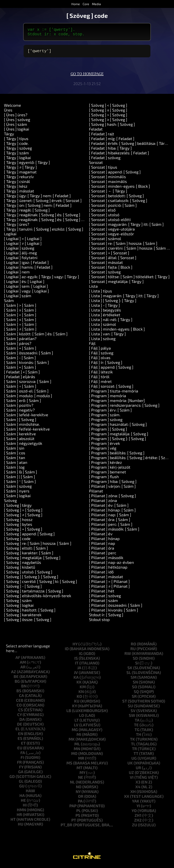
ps (78, 818)
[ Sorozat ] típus (103, 169)
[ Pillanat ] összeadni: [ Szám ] (116, 608)
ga (21, 774)
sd (135, 660)
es (20, 741)
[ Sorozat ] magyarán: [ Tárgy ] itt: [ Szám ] (126, 227)
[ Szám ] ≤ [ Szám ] (20, 322)
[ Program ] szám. (105, 417)
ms (69, 765)
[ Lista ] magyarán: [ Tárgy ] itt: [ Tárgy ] (124, 298)
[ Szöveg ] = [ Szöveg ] (23, 512)
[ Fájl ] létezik (101, 374)
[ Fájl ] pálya (100, 350)
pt (74, 822)
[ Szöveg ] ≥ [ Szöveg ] (108, 122)
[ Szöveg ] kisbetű (20, 569)
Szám (9, 303)
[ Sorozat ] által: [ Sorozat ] (113, 260)
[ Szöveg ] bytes (18, 527)
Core (86, 4)
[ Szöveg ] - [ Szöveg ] (23, 588)
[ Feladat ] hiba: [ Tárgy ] (110, 150)
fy (21, 769)
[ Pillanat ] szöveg (105, 598)
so (135, 689)
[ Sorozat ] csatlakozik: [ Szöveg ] (118, 203)
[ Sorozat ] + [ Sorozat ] (109, 255)
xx (127, 799)
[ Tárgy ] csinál (17, 184)
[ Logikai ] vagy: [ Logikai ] (26, 293)
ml (77, 746)
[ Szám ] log (14, 469)
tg (137, 732)
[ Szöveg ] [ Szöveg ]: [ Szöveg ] (31, 579)
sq (136, 694)
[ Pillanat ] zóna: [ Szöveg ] (112, 498)
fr (19, 764)
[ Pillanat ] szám (103, 603)
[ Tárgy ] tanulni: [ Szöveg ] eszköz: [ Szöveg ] (44, 231)
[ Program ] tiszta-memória (114, 393)
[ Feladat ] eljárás (20, 379)
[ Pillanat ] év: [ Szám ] (109, 508)
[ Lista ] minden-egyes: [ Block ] (117, 331)
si (137, 665)
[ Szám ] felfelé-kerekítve (27, 431)
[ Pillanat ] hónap (104, 541)
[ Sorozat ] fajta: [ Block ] (111, 269)
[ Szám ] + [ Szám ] (20, 350)
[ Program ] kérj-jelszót (110, 469)
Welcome (12, 108)
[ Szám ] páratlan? (20, 341)
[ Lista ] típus (100, 293)
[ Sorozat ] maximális (108, 184)
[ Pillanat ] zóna (103, 503)
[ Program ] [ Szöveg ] (108, 431)
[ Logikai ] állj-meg (20, 255)
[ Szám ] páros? (18, 346)
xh (133, 794)
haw (30, 793)
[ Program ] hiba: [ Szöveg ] (113, 484)
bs (19, 693)
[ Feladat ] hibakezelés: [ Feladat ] (119, 155)
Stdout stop (99, 622)
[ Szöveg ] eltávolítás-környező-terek (38, 598)
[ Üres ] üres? (16, 117)
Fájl (92, 346)
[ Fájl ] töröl (99, 379)
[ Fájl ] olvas (100, 360)
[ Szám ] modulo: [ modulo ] (28, 398)
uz (131, 775)
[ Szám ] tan (15, 460)
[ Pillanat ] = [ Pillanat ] (109, 584)
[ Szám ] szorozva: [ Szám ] (28, 384)
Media (96, 4)
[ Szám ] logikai (17, 498)
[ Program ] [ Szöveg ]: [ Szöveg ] (118, 441)
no (79, 789)
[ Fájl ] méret (100, 384)
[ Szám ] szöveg (18, 488)
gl (21, 783)
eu (20, 750)
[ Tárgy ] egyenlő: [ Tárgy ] (27, 165)
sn (135, 684)
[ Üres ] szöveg (17, 122)
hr (19, 817)
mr (81, 760)
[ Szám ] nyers (17, 493)
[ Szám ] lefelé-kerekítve (26, 417)
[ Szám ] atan (16, 465)
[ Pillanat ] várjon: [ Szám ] (112, 488)
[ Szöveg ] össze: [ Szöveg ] (28, 622)
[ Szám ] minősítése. (22, 427)
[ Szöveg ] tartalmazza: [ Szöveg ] (34, 593)
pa (80, 803)
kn (81, 694)
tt (136, 756)
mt (79, 770)
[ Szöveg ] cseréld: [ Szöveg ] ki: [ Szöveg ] (41, 584)
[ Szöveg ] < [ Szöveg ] (108, 108)
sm (134, 680)
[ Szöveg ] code (17, 541)
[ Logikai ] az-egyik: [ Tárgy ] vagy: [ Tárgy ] (42, 279)
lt (77, 722)
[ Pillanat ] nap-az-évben (111, 565)
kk (79, 684)
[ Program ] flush (104, 479)
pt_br (66, 827)
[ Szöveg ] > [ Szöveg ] (108, 117)
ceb (20, 703)
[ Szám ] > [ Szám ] (20, 308)
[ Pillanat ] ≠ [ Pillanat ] (109, 588)
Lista (93, 288)
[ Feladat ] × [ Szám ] (22, 374)
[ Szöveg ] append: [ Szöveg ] (29, 536)
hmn (21, 812)
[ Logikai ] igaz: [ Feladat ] (26, 265)
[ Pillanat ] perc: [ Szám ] (111, 527)
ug (134, 760)
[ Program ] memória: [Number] (117, 403)
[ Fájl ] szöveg (101, 355)
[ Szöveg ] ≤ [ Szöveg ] (108, 112)
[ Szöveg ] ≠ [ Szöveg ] (23, 517)
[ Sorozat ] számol (105, 241)
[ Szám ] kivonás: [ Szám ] (26, 365)
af (18, 660)
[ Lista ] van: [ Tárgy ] (107, 336)
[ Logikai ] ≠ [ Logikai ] (23, 246)
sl (129, 675)
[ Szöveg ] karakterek (23, 617)
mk (72, 741)
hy (75, 646)
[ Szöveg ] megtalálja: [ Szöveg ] (32, 560)
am (23, 664)
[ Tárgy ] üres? (17, 227)
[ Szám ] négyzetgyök (23, 446)
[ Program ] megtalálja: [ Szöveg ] (119, 436)
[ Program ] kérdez (105, 465)
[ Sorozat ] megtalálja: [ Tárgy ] (116, 284)
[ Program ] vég (103, 450)
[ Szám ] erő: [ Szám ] (22, 403)
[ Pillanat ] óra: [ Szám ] (110, 522)
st (125, 703)
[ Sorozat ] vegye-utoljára (112, 231)
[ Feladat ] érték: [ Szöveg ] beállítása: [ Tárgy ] (130, 146)
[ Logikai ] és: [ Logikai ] (24, 284)
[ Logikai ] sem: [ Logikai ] (26, 288)
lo (82, 718)
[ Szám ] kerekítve (20, 436)
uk (130, 765)
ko (79, 699)
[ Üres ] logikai (17, 131)
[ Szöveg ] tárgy (18, 508)
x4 (138, 789)
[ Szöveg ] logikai (19, 608)
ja (79, 670)
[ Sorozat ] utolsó (104, 217)
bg (17, 683)
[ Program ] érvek (104, 446)
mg (75, 732)
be (16, 679)
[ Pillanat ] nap (102, 546)
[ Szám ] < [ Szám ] (20, 317)
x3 (138, 784)
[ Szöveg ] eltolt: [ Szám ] (26, 550)
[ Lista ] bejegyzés (105, 312)
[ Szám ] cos (15, 455)
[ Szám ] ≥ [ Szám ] (20, 312)
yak (136, 803)
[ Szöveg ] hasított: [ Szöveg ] (30, 612)
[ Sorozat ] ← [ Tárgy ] (108, 193)
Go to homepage (87, 76)
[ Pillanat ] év (101, 536)
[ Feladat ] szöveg (105, 160)
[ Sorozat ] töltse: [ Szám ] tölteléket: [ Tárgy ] (129, 279)
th (139, 737)
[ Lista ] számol (102, 327)
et (23, 745)
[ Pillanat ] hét (102, 593)
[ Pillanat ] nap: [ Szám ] (110, 517)
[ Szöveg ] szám (18, 603)
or (81, 799)
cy (20, 717)
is (76, 660)
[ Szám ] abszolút (19, 441)
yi (138, 808)
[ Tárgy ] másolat (19, 193)
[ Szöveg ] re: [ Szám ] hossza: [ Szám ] (38, 546)
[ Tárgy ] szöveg (18, 150)
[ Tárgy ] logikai (17, 160)
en (21, 736)
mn (77, 751)
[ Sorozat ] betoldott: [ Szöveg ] (116, 198)
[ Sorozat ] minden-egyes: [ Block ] (120, 188)
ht (13, 822)
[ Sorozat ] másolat (106, 265)
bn (24, 688)
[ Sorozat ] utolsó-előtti (110, 222)
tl (133, 746)
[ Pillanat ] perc (103, 555)
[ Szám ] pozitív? (19, 408)
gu (22, 788)
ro (133, 646)
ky (75, 708)
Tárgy (9, 136)
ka (76, 680)
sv (133, 713)
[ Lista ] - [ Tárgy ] (104, 308)
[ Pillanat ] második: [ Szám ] (114, 531)
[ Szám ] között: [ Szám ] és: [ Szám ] (36, 336)
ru (133, 651)
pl (79, 813)
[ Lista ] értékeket (105, 317)
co (19, 707)
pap (73, 808)
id (67, 651)
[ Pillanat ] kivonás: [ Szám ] (114, 612)
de (20, 726)
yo (134, 813)
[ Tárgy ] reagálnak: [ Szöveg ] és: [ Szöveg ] (42, 217)
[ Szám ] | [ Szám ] (20, 479)
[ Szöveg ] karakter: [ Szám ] (29, 555)
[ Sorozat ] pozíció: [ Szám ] (113, 208)
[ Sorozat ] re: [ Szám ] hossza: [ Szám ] (123, 246)
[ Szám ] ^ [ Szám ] (20, 484)
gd (12, 779)
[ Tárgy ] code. (16, 146)
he (23, 803)
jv (76, 675)
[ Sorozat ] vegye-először (111, 236)
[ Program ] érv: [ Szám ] (110, 412)
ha (22, 798)
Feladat (96, 131)
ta (137, 722)
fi (22, 760)
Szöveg (10, 503)
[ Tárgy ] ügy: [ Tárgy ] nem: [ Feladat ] (37, 198)
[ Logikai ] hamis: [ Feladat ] (28, 269)
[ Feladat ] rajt (102, 136)
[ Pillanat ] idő (101, 574)
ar (23, 669)
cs (21, 712)
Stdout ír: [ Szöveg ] (106, 617)
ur (138, 770)
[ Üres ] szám (16, 127)
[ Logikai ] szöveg (19, 250)
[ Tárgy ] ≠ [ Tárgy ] (20, 169)
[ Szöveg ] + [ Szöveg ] (23, 531)
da (22, 722)
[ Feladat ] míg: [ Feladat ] (112, 141)
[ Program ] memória (108, 398)
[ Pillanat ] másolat (106, 579)
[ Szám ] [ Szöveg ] (20, 422)
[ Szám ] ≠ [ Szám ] (20, 331)
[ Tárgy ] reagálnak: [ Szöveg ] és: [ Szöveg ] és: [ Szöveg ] (54, 222)
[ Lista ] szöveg (102, 341)
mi (79, 737)
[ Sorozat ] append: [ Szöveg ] (115, 174)
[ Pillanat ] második (106, 560)
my (82, 775)
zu (135, 827)
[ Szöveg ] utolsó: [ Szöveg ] (28, 574)
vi (132, 780)
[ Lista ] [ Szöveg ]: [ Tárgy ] (113, 303)
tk (132, 741)
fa (23, 755)
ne (81, 780)
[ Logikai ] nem (17, 274)
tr (134, 751)
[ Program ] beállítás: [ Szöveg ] (117, 455)
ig (81, 656)
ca (22, 698)
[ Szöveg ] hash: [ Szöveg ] (112, 127)
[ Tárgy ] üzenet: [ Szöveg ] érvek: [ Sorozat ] (43, 203)
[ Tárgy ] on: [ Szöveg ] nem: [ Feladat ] (38, 208)
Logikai (10, 236)
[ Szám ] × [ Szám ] (20, 369)
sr (134, 699)
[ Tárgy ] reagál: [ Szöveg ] (27, 212)
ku (77, 703)
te (136, 727)
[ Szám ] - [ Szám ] (20, 360)
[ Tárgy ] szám (16, 155)
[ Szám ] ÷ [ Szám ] (20, 388)
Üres (8, 112)
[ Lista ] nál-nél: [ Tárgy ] (111, 322)
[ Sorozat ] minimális (107, 179)
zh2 (138, 822)
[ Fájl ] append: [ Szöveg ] (111, 369)
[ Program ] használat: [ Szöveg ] (118, 427)
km (83, 689)
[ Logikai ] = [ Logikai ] (23, 241)
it (77, 665)
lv (76, 727)
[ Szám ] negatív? (19, 412)
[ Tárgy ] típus (16, 141)
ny (78, 794)
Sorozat (96, 165)
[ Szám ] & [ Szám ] (21, 474)
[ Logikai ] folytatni (21, 260)
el (18, 731)
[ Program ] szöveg (106, 422)
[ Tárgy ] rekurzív (19, 179)
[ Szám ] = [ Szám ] (20, 327)
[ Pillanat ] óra (102, 550)
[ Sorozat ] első (102, 212)
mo (74, 756)
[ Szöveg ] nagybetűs (22, 565)
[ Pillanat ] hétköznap (108, 569)
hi (25, 807)
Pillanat (96, 493)
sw (132, 718)
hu (21, 826)
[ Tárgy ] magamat (20, 174)
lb (69, 713)
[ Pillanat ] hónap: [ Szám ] (112, 512)
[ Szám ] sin (14, 450)
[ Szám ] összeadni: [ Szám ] (29, 355)
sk (130, 670)
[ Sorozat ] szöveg (105, 274)
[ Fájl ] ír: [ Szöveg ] (106, 365)
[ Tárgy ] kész (16, 188)
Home (76, 4)
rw (128, 656)
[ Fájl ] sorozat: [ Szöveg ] (111, 388)
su (130, 708)
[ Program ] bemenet (108, 474)
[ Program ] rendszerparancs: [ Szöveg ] (124, 408)
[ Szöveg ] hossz (18, 522)
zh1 (138, 818)
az (14, 674)
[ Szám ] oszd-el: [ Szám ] (26, 393)
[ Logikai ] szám (18, 298)
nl (72, 784)
